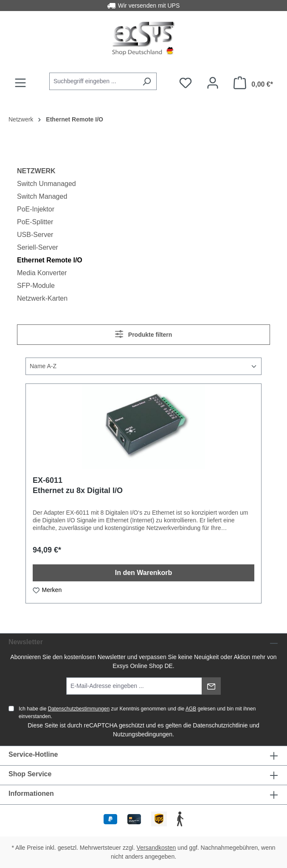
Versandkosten (156, 848)
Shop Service (30, 774)
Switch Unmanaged (46, 184)
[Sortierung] (143, 366)
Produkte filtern (144, 334)
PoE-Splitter (35, 222)
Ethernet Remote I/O (50, 260)
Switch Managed (42, 196)
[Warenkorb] (253, 83)
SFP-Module (36, 286)
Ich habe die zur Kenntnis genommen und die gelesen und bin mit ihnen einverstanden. (137, 713)
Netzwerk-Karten (42, 298)
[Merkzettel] (186, 83)
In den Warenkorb (144, 573)
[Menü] (20, 83)
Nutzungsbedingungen (143, 734)
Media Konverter (42, 273)
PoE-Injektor (36, 209)
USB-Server (35, 235)
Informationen (31, 793)
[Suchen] (147, 81)
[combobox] (93, 81)
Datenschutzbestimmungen (79, 709)
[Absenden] (211, 686)
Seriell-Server (38, 247)
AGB (191, 709)
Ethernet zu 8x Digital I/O (78, 490)
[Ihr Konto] (213, 83)
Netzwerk (36, 171)
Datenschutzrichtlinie (220, 725)
